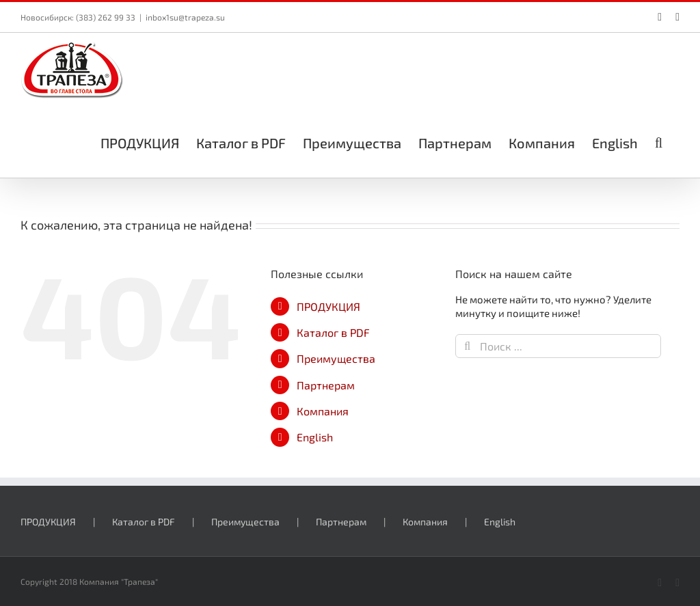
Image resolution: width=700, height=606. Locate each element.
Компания (323, 411)
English (315, 437)
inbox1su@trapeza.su (185, 17)
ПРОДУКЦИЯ (328, 306)
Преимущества (336, 358)
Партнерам (326, 385)
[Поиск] (467, 346)
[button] (659, 141)
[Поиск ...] (558, 346)
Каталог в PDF (333, 332)
